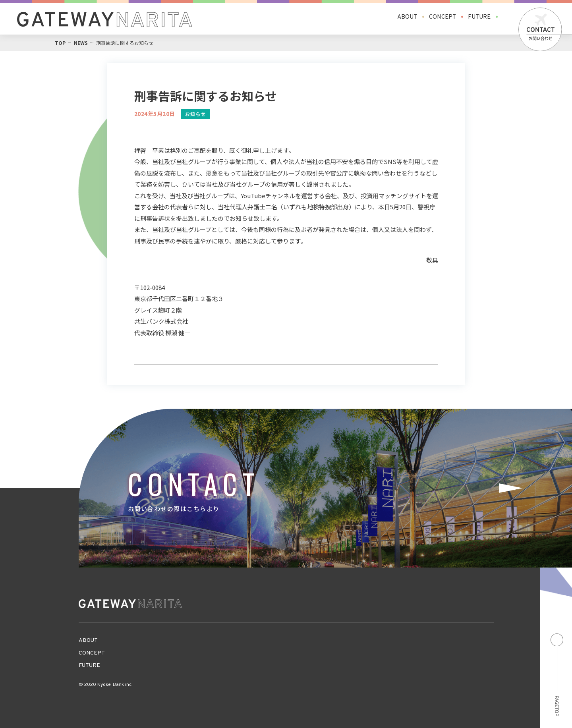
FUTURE (479, 17)
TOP (60, 43)
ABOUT (407, 17)
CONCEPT (443, 17)
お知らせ (195, 114)
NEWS (81, 43)
